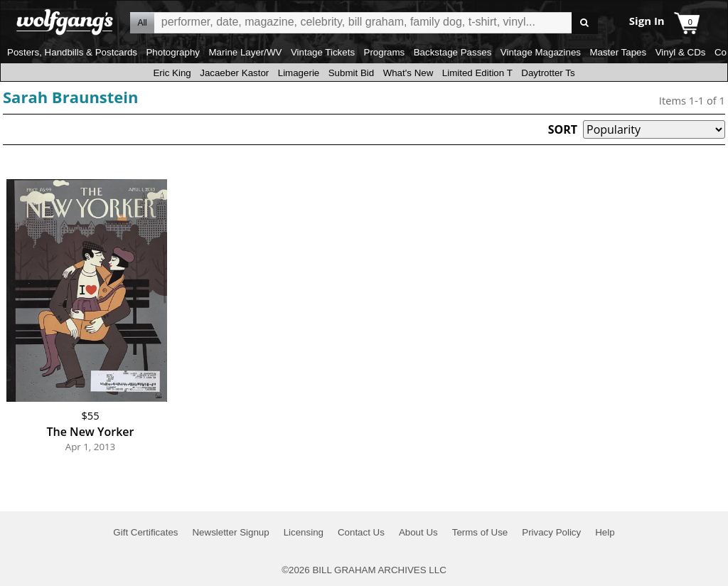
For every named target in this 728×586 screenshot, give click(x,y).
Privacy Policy (551, 532)
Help (605, 532)
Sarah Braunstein (71, 97)
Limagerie (299, 73)
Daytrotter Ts (548, 73)
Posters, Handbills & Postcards (72, 52)
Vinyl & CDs (681, 52)
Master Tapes (618, 52)
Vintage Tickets (323, 52)
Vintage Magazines (541, 52)
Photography (173, 52)
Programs (385, 52)
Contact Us (361, 532)
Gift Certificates (145, 532)
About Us (418, 532)
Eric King (172, 73)
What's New (408, 73)
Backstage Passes (453, 52)
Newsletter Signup (230, 532)
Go (585, 23)
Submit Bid (351, 73)
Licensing (304, 532)
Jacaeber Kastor (234, 73)
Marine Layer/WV (245, 52)
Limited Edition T (477, 73)
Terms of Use (480, 532)
